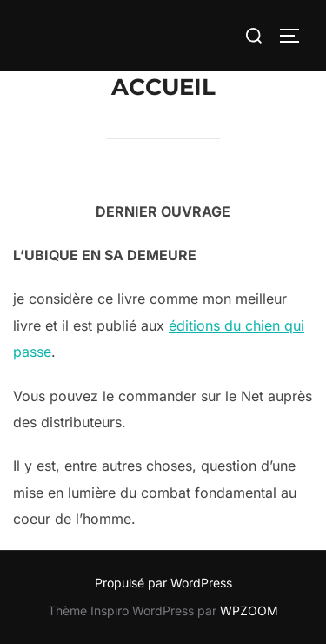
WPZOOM (249, 610)
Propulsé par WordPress (163, 583)
